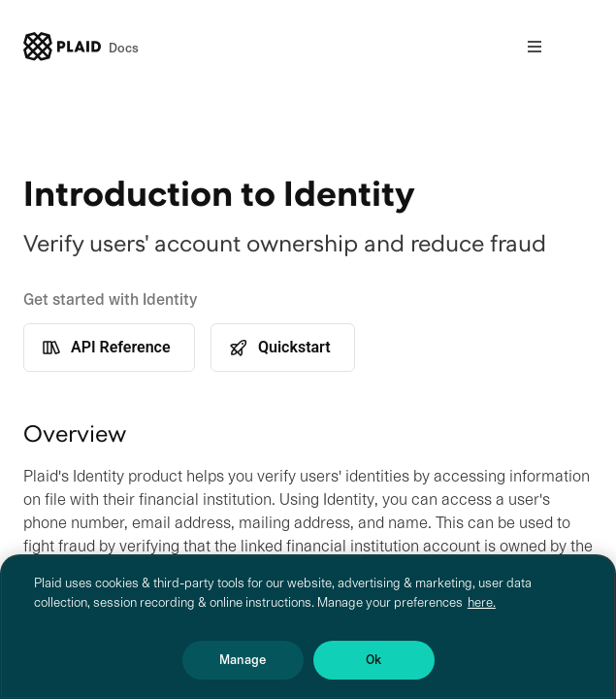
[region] (308, 627)
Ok (373, 660)
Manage (243, 660)
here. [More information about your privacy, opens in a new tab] (482, 602)
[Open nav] (535, 47)
